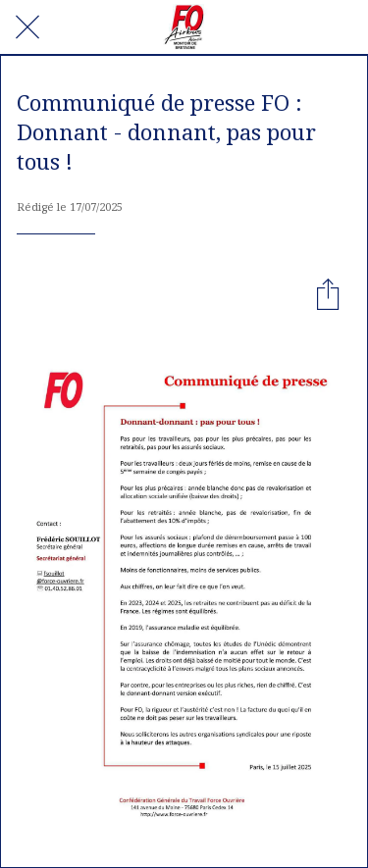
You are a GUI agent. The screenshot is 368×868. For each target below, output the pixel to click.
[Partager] (328, 293)
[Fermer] (27, 27)
